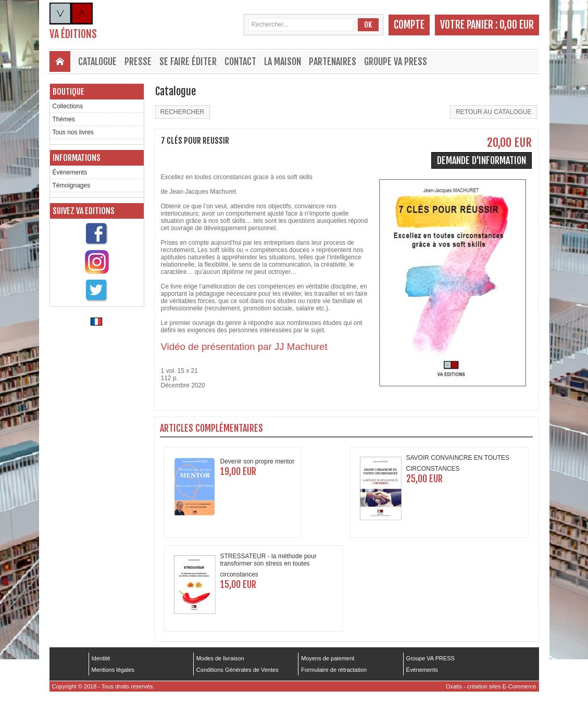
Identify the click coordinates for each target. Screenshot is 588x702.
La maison (283, 61)
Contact (240, 61)
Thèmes (64, 119)
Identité (101, 658)
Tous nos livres (73, 132)
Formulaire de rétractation (334, 670)
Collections (68, 106)
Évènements (70, 172)
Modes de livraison (220, 658)
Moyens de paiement (328, 658)
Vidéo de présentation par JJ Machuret (244, 347)
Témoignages (72, 185)
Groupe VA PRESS (396, 61)
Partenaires (333, 61)
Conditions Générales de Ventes (237, 670)
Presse (138, 61)
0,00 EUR (517, 25)
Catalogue (97, 61)
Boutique (68, 92)
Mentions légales (113, 670)
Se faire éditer (188, 61)
